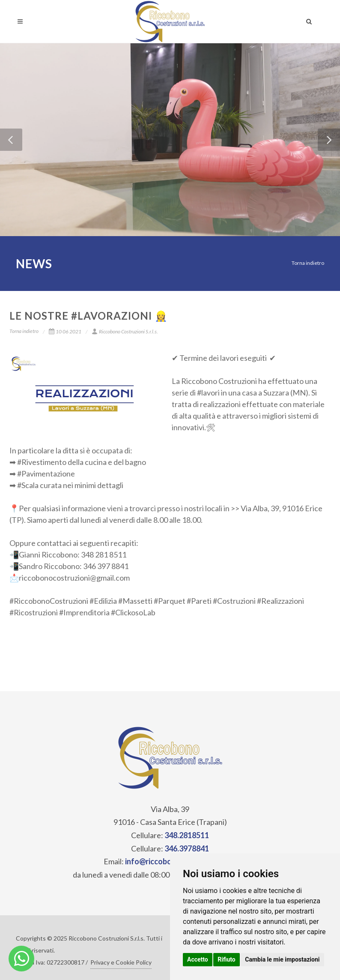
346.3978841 (187, 848)
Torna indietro (308, 263)
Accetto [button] (198, 959)
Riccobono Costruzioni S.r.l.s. (125, 331)
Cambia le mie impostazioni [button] (282, 959)
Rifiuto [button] (227, 959)
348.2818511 (187, 835)
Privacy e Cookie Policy (121, 962)
